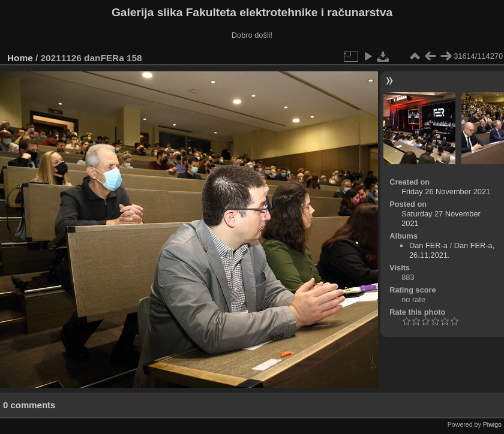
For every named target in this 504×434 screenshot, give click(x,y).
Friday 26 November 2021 (446, 192)
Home (20, 58)
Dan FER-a (428, 245)
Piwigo (492, 424)
